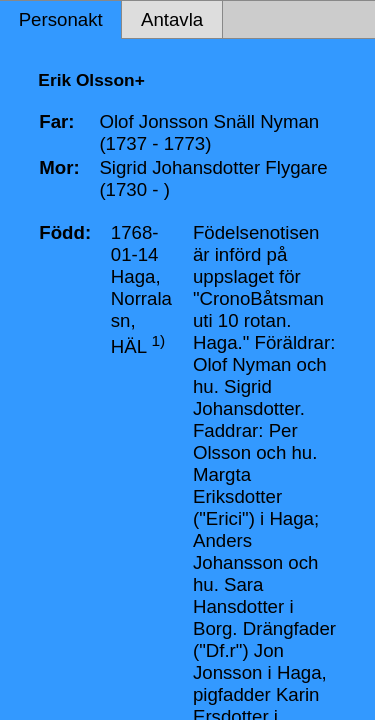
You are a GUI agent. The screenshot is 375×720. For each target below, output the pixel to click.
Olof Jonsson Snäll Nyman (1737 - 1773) (209, 132)
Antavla (172, 19)
